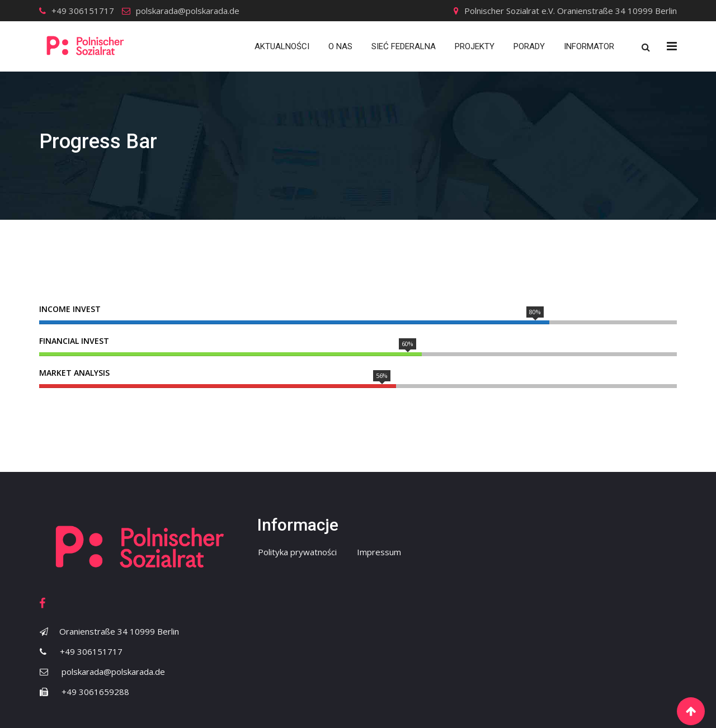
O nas (340, 46)
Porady (529, 46)
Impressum (379, 552)
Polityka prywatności (297, 552)
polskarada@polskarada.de (188, 11)
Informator (589, 46)
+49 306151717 (83, 11)
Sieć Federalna (404, 46)
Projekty (475, 46)
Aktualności (282, 46)
